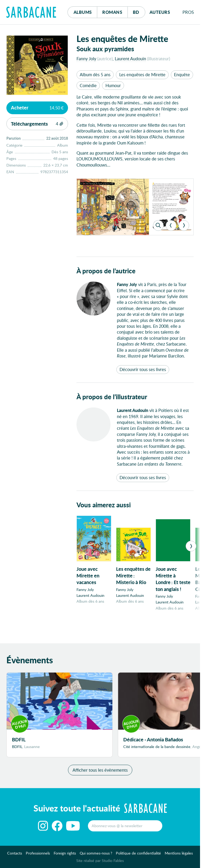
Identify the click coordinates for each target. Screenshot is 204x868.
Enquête (182, 75)
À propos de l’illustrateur (112, 397)
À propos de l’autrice (106, 271)
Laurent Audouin (130, 59)
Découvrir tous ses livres (143, 369)
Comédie (88, 85)
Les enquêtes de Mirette (142, 75)
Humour (113, 85)
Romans (112, 12)
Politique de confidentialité (138, 856)
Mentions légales (179, 856)
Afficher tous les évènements (100, 772)
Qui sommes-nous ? (96, 856)
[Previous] (171, 225)
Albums (83, 12)
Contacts (15, 856)
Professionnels (38, 856)
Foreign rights (65, 856)
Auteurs (160, 12)
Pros (188, 12)
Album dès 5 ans (95, 75)
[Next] (184, 225)
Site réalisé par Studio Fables (100, 863)
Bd (139, 11)
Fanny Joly (86, 59)
